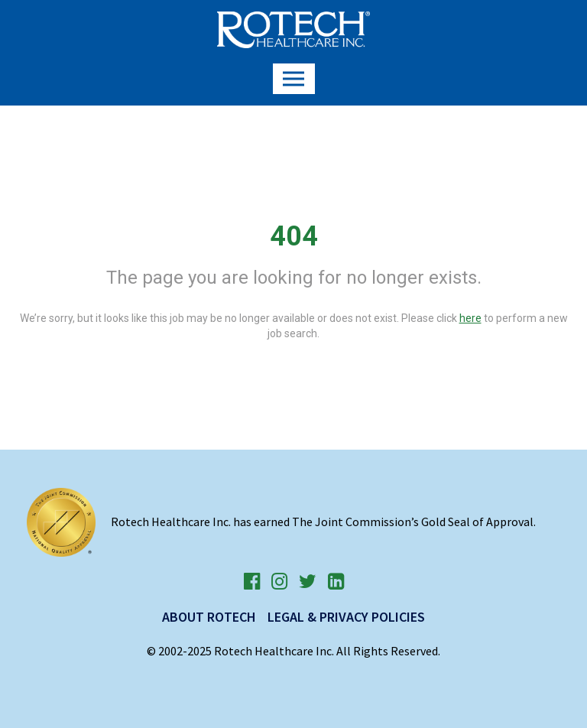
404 (294, 236)
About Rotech (209, 617)
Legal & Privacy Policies (346, 617)
